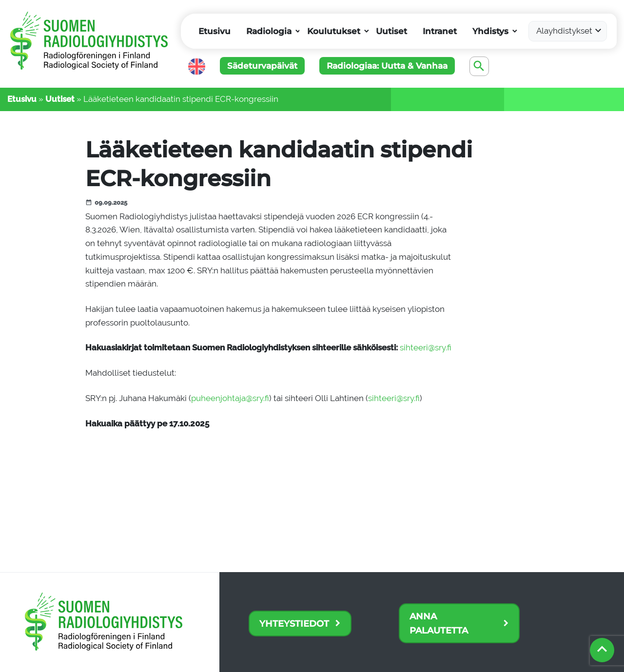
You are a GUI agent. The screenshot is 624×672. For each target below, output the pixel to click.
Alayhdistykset (564, 31)
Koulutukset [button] (334, 31)
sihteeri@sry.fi (426, 347)
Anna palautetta (439, 623)
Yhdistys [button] (490, 31)
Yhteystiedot (294, 624)
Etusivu (214, 31)
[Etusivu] (90, 49)
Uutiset (391, 31)
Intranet (440, 31)
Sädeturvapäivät (262, 66)
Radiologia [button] (269, 31)
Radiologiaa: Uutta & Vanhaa (387, 66)
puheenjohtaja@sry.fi (230, 398)
